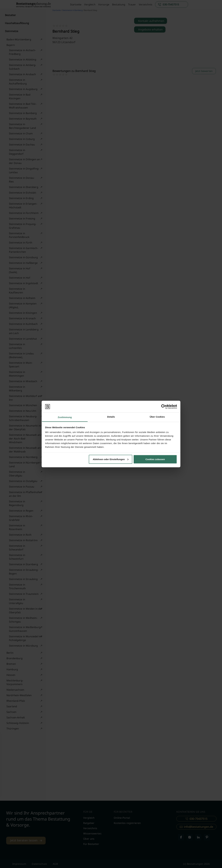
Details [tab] (111, 417)
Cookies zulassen (155, 459)
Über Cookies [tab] (157, 417)
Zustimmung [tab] (65, 417)
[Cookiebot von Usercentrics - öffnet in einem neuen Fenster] (163, 406)
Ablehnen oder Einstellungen (111, 459)
